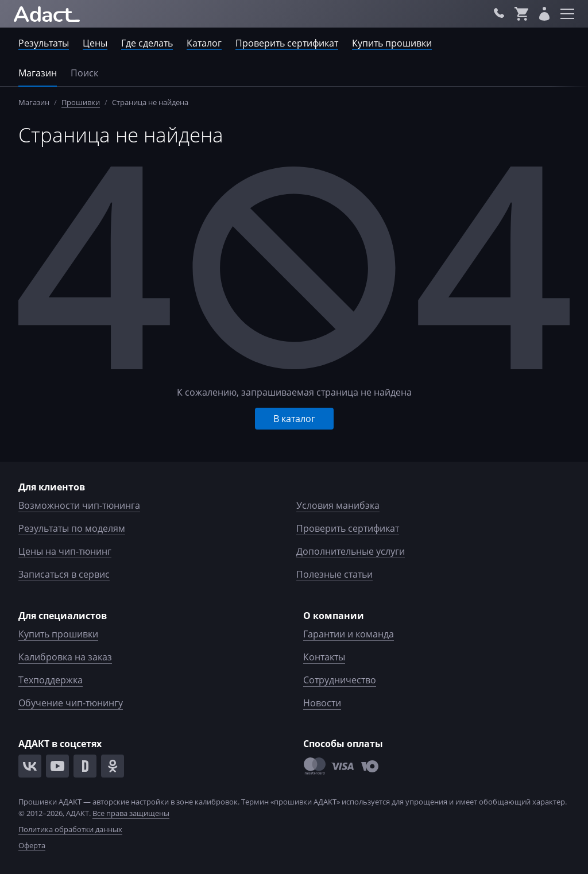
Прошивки (81, 102)
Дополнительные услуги (351, 551)
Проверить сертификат (287, 43)
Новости (322, 703)
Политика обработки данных (70, 829)
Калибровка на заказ (65, 657)
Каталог (204, 43)
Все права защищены (131, 813)
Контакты (324, 657)
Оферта (32, 845)
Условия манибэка (338, 505)
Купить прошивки (392, 43)
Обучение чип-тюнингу (71, 703)
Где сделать (147, 43)
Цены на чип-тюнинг (65, 551)
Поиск (84, 73)
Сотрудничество (340, 680)
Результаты (44, 43)
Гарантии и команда (349, 634)
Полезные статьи (334, 574)
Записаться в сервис (64, 574)
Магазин (38, 73)
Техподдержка (51, 680)
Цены (95, 43)
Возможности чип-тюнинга (79, 505)
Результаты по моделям (72, 528)
